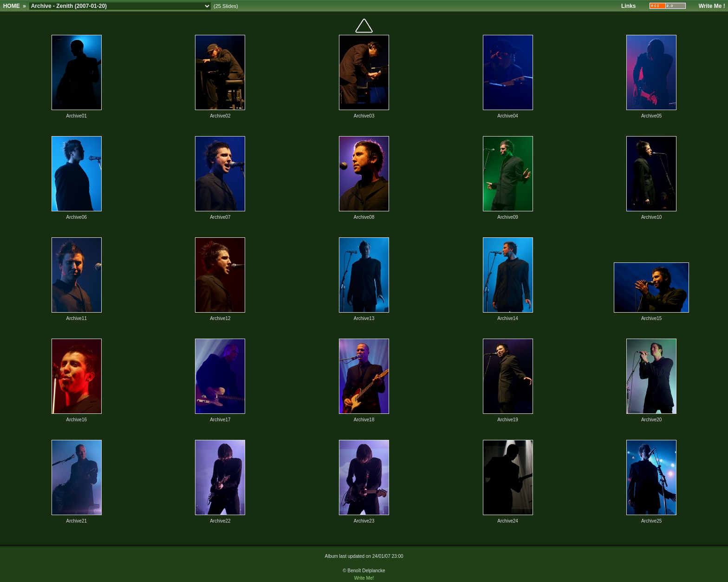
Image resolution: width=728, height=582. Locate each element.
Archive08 (364, 217)
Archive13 (364, 318)
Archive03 (364, 116)
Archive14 (507, 318)
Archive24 (507, 521)
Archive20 (651, 420)
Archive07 (220, 217)
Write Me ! (712, 6)
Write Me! (364, 578)
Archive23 (364, 521)
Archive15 (651, 318)
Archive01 (77, 116)
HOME (12, 6)
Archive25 (651, 521)
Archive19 (507, 420)
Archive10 (651, 217)
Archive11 (77, 318)
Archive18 (364, 420)
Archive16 (77, 420)
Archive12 (220, 318)
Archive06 (77, 217)
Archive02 (220, 116)
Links (628, 6)
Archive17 (220, 420)
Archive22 (220, 521)
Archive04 (507, 116)
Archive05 (651, 116)
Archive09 (507, 217)
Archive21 (77, 521)
